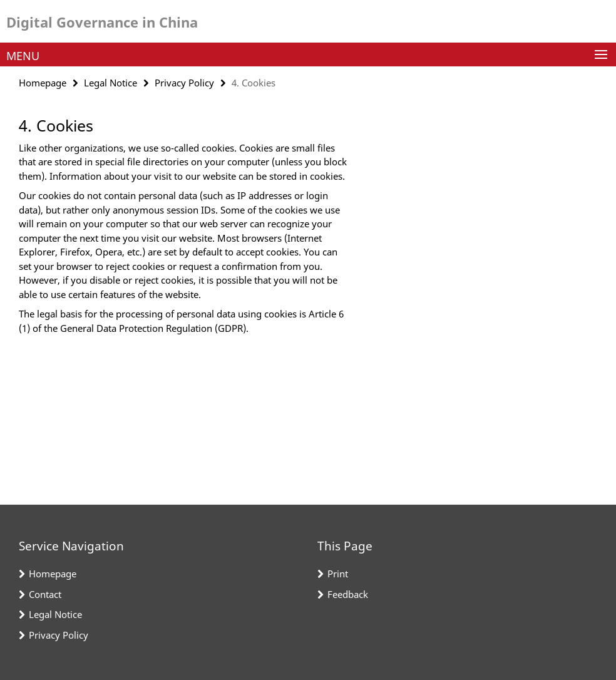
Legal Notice (110, 83)
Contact (45, 594)
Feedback (348, 594)
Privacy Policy (184, 83)
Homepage (43, 83)
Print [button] (338, 574)
